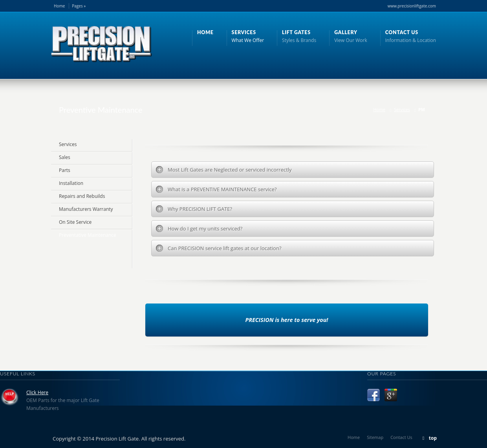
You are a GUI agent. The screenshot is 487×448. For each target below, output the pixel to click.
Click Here (37, 392)
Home (59, 6)
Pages (79, 6)
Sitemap (375, 437)
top (433, 438)
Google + (391, 395)
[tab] (293, 170)
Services (402, 109)
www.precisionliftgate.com (412, 6)
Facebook (373, 395)
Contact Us (401, 437)
